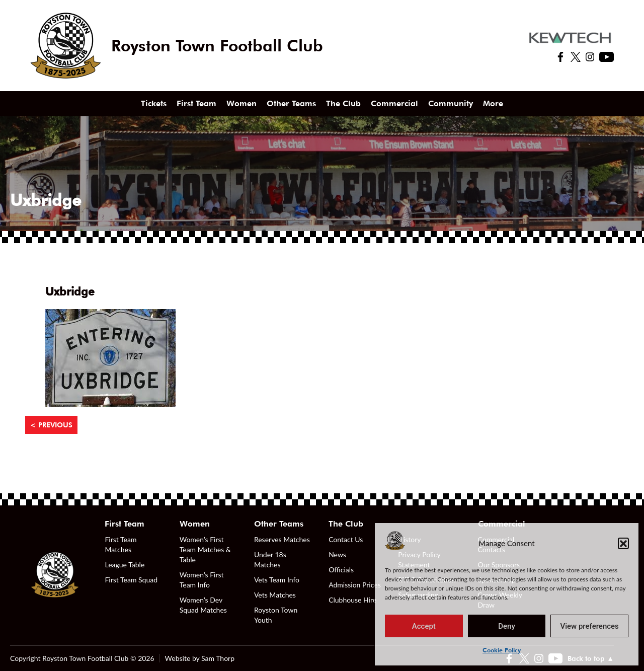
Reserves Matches (282, 539)
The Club (343, 103)
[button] (623, 543)
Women (242, 103)
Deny (507, 626)
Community (451, 103)
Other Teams (291, 103)
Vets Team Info (277, 580)
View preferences (590, 626)
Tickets (154, 103)
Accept (424, 626)
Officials (341, 570)
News (337, 554)
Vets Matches (275, 595)
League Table (125, 565)
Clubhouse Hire (352, 600)
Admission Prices (355, 585)
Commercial (394, 103)
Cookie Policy (502, 650)
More (493, 103)
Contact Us (346, 539)
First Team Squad (131, 580)
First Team (196, 103)
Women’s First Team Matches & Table (205, 549)
